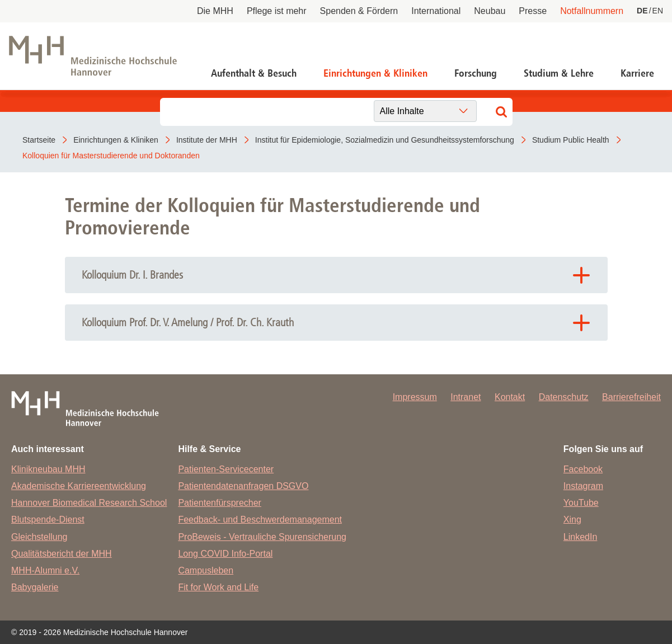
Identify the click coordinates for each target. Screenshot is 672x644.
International (436, 11)
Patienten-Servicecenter (226, 469)
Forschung (476, 73)
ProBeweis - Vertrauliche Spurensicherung (262, 537)
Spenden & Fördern (359, 11)
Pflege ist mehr (277, 11)
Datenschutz (564, 397)
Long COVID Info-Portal (225, 554)
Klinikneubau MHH (48, 469)
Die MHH (215, 11)
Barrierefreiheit (631, 397)
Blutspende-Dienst (48, 520)
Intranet (466, 397)
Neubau (490, 11)
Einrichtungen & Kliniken (375, 73)
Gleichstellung (39, 537)
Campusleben (206, 570)
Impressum (415, 397)
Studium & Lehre (559, 73)
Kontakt (510, 397)
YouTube (581, 503)
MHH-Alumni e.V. (45, 570)
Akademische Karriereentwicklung (79, 486)
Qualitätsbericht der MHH (62, 554)
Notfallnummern (592, 11)
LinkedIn (581, 537)
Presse (533, 11)
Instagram (583, 486)
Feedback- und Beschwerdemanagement (260, 520)
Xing (572, 520)
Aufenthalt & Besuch (254, 73)
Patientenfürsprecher (220, 503)
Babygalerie (35, 587)
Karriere (637, 73)
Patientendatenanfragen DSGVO (243, 486)
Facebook (583, 469)
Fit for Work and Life (218, 587)
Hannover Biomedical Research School (89, 503)
